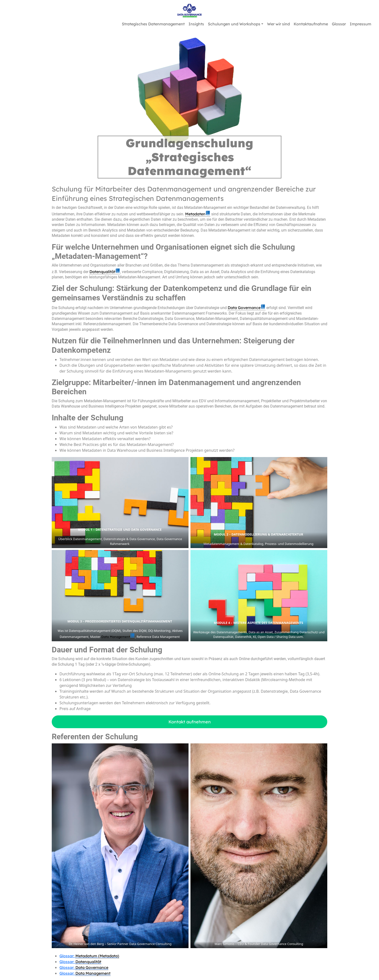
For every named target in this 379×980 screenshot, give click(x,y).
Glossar (339, 24)
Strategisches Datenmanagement (153, 24)
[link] (198, 214)
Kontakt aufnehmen (190, 722)
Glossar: (89, 956)
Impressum (361, 24)
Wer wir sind (278, 24)
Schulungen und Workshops (234, 24)
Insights (196, 24)
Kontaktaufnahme (311, 24)
